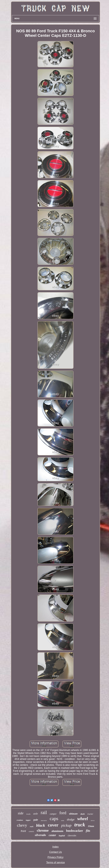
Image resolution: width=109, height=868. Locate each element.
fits (88, 831)
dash (83, 814)
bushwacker (75, 831)
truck (80, 825)
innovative (44, 821)
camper (53, 814)
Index (55, 847)
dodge (71, 819)
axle (36, 814)
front (23, 831)
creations (20, 820)
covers (31, 831)
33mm (91, 826)
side (21, 813)
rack (32, 826)
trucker (90, 814)
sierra (93, 820)
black (41, 825)
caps (54, 819)
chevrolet (72, 836)
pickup (66, 825)
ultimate (73, 814)
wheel (83, 819)
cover (53, 825)
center (52, 835)
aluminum (57, 831)
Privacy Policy (55, 857)
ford (63, 813)
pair (36, 820)
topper (28, 820)
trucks (28, 814)
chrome (43, 830)
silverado (40, 835)
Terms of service (55, 862)
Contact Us (55, 852)
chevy (22, 825)
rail (44, 813)
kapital (62, 836)
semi (63, 820)
